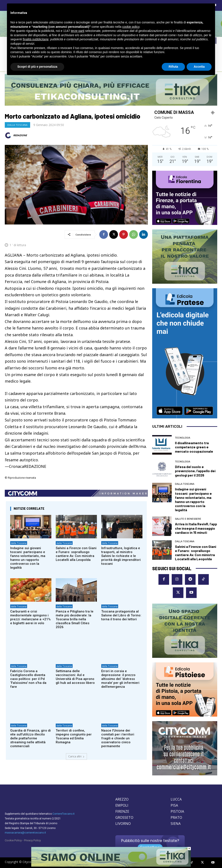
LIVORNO (123, 824)
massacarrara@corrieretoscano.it (25, 833)
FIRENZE (122, 811)
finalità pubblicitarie (36, 39)
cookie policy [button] (131, 27)
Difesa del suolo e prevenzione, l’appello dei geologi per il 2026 (195, 471)
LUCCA (176, 799)
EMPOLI (122, 805)
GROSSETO (124, 817)
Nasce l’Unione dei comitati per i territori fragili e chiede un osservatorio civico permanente (118, 738)
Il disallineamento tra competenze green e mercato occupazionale (194, 447)
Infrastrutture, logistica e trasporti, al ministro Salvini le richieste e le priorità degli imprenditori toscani (121, 556)
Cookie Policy (13, 840)
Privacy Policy (32, 840)
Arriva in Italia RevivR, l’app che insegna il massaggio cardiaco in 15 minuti (196, 528)
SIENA (176, 824)
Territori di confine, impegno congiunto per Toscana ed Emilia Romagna (74, 736)
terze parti (78, 31)
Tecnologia (183, 438)
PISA (174, 805)
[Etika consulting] (111, 866)
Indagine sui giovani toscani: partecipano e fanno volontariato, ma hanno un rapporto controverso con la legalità (28, 558)
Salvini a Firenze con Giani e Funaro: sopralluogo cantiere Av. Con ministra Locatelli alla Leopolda (76, 554)
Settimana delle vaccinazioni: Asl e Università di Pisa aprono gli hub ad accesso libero (75, 677)
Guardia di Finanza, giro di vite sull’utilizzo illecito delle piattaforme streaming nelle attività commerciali (30, 738)
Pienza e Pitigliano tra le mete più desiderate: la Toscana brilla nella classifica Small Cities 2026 (75, 619)
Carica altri (76, 756)
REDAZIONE (20, 135)
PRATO (176, 817)
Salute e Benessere (188, 519)
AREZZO (122, 799)
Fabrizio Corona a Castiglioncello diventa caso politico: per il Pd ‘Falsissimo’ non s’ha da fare (28, 679)
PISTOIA (177, 811)
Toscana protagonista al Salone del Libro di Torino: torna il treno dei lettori (121, 615)
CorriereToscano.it (64, 814)
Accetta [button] (199, 67)
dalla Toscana (17, 125)
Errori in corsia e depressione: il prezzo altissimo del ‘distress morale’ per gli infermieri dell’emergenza (120, 679)
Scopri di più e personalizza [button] (37, 67)
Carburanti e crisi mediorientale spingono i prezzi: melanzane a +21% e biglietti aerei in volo (30, 617)
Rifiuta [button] (173, 67)
